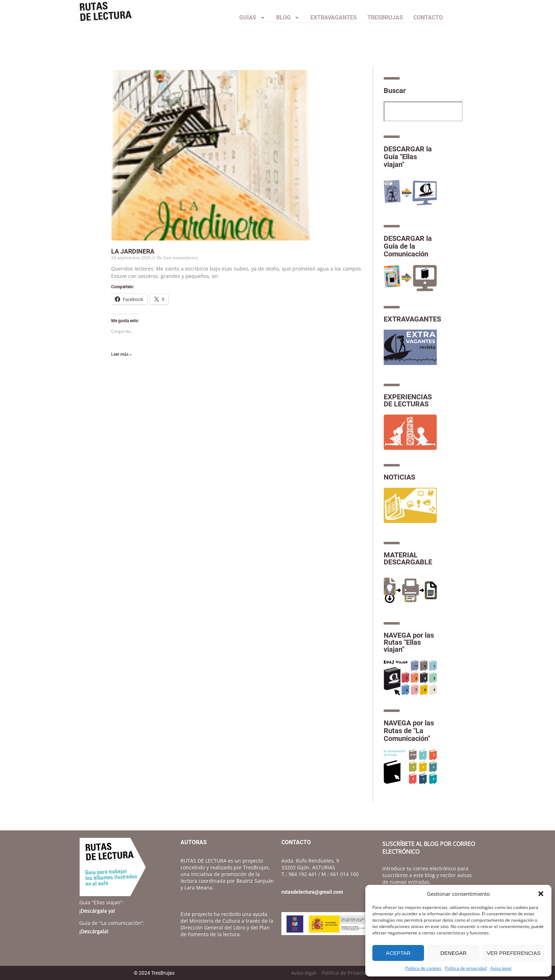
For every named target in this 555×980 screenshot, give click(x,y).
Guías (252, 18)
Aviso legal (501, 968)
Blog (288, 18)
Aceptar (398, 953)
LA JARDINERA (133, 251)
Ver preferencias (514, 953)
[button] (541, 894)
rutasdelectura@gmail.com (312, 892)
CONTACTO (428, 18)
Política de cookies (423, 968)
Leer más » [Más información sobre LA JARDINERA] (121, 354)
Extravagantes (334, 18)
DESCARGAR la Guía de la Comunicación (408, 246)
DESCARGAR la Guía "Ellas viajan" (408, 157)
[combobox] (423, 111)
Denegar (453, 953)
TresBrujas (385, 18)
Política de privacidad (466, 968)
